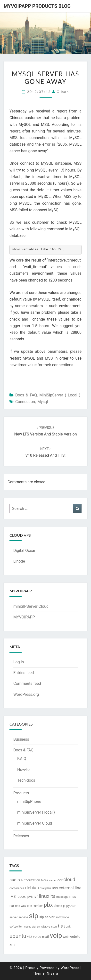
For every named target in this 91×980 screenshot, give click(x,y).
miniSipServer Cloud (35, 823)
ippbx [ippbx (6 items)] (21, 897)
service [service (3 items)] (23, 917)
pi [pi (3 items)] (64, 906)
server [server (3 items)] (14, 917)
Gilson (63, 92)
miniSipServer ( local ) (60, 395)
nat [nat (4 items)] (12, 906)
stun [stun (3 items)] (54, 927)
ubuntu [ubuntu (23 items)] (18, 936)
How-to (23, 770)
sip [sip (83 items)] (34, 916)
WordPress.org (26, 694)
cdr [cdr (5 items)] (60, 880)
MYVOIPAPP (24, 617)
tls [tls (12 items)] (60, 926)
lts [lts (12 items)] (53, 896)
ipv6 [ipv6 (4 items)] (30, 897)
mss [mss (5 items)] (73, 897)
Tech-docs (26, 780)
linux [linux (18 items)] (44, 896)
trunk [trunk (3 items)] (67, 927)
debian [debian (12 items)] (32, 888)
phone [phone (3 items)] (58, 906)
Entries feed (24, 673)
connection (25, 402)
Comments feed (27, 683)
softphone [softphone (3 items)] (62, 917)
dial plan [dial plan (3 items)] (45, 888)
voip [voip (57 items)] (56, 936)
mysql (43, 402)
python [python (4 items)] (71, 906)
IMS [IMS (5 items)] (12, 897)
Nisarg (53, 973)
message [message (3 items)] (62, 897)
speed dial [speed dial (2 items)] (30, 927)
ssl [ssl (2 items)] (39, 927)
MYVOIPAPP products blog (37, 6)
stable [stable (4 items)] (46, 926)
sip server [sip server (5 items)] (47, 917)
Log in (19, 662)
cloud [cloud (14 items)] (69, 880)
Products (21, 793)
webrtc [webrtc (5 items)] (75, 937)
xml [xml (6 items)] (12, 945)
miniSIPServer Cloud (31, 606)
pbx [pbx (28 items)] (48, 905)
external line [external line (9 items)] (70, 888)
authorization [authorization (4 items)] (30, 880)
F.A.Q (22, 759)
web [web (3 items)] (66, 937)
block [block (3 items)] (45, 880)
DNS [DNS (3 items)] (55, 888)
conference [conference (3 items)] (17, 888)
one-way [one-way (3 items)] (21, 906)
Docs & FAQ (26, 395)
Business (21, 739)
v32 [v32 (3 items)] (30, 937)
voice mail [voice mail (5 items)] (41, 937)
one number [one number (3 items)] (35, 906)
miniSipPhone (29, 802)
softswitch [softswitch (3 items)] (16, 927)
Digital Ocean (25, 551)
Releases (21, 836)
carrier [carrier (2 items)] (53, 880)
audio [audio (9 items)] (15, 880)
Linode (19, 561)
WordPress (70, 968)
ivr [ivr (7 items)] (36, 896)
